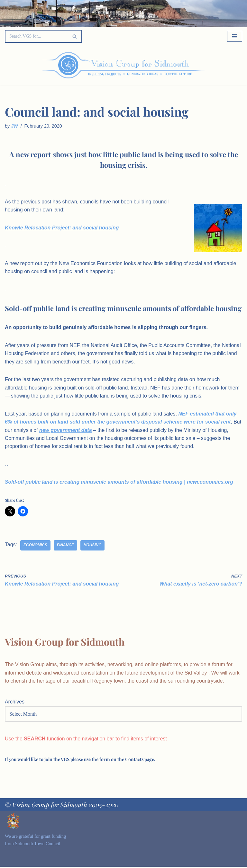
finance (65, 546)
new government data (75, 431)
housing (93, 546)
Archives (15, 703)
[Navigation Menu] (235, 36)
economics (35, 546)
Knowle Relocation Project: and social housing (62, 228)
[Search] (36, 36)
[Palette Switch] (208, 65)
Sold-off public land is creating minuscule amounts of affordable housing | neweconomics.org (120, 483)
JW (14, 126)
